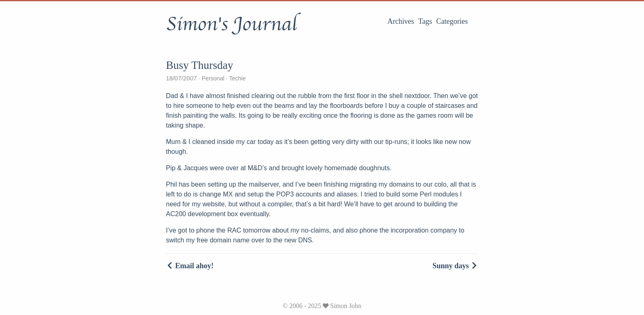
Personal (213, 78)
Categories (452, 21)
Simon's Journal (231, 24)
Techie (237, 78)
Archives (401, 21)
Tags (425, 21)
